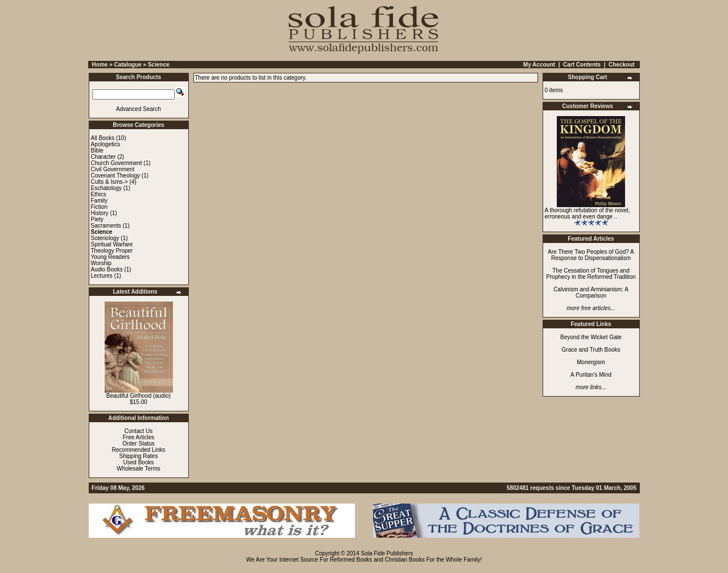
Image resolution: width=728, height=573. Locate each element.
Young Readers (111, 257)
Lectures (102, 276)
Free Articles (139, 437)
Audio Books (107, 269)
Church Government (117, 163)
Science (159, 65)
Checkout (622, 65)
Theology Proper (112, 251)
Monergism (591, 362)
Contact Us (138, 431)
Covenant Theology (116, 176)
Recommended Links (139, 450)
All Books (103, 138)
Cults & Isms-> (109, 182)
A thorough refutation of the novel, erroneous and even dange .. (588, 213)
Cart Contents (582, 65)
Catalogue (127, 65)
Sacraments (106, 226)
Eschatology (106, 188)
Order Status (138, 444)
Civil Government (113, 169)
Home (100, 65)
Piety (97, 219)
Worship (102, 263)
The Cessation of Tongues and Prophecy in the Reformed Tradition (591, 274)
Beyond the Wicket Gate (591, 337)
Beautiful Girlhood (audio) (138, 396)
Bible (97, 151)
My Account (539, 65)
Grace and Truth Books (591, 350)
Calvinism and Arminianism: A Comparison (591, 292)
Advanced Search (138, 109)
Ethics (99, 194)
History (100, 213)
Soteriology (105, 238)
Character (104, 157)
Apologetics (106, 144)
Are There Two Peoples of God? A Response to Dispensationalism (591, 255)
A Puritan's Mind (591, 375)
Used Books (139, 462)
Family (99, 201)
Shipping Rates (139, 456)
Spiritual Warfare (112, 244)
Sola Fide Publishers (387, 553)
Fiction (99, 207)
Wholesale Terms (138, 469)
